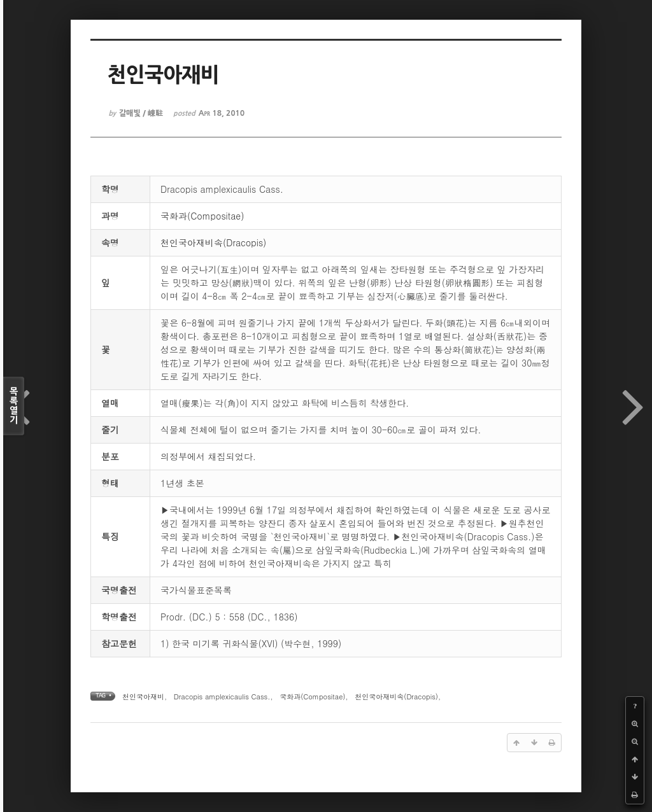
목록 (14, 406)
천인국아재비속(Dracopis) (213, 242)
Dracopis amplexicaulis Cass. (222, 696)
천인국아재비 (143, 696)
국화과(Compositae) (202, 216)
